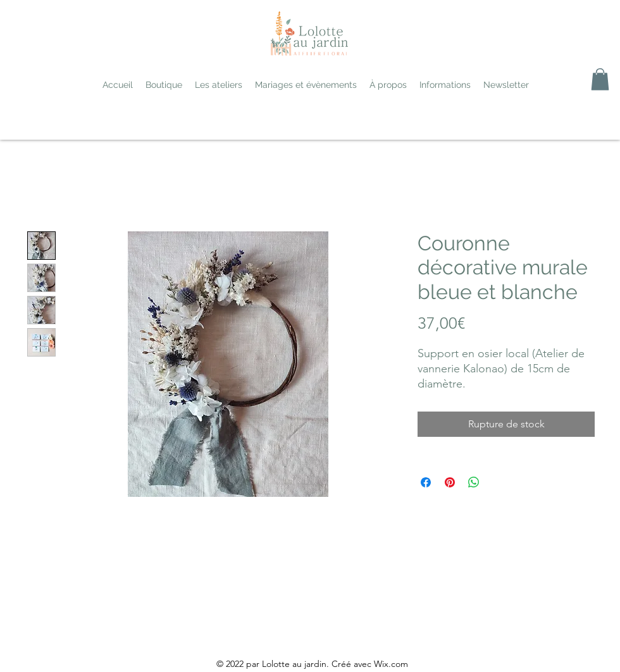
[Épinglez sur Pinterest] (450, 482)
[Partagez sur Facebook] (426, 482)
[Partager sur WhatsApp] (474, 482)
